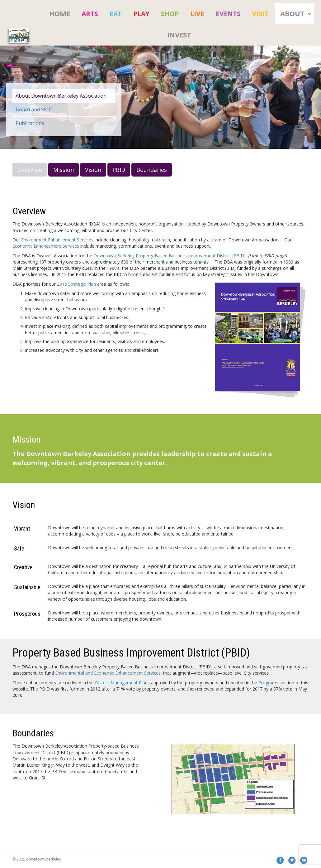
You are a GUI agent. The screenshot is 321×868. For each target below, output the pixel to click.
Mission (64, 170)
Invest (179, 35)
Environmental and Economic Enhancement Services (108, 673)
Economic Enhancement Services (46, 246)
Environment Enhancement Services (57, 240)
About (292, 13)
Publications (30, 123)
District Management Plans (123, 683)
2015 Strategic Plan (76, 284)
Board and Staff (34, 109)
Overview (30, 170)
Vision (93, 170)
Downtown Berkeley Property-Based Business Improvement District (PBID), (170, 256)
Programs (268, 683)
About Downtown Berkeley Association (61, 96)
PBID (119, 170)
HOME (60, 13)
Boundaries (152, 170)
